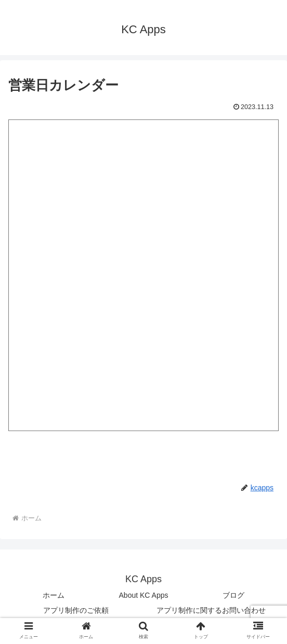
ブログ (233, 595)
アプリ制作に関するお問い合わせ (211, 610)
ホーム (54, 595)
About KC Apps (144, 595)
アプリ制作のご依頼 (76, 610)
